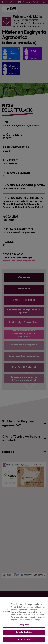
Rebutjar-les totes (24, 634)
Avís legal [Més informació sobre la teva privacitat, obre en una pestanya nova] (36, 622)
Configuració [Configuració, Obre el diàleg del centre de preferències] (24, 627)
